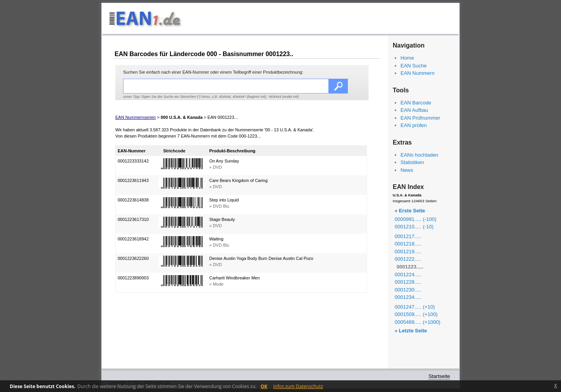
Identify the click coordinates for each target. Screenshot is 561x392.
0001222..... (408, 259)
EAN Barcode (416, 103)
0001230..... (408, 290)
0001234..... (408, 297)
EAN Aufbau (414, 110)
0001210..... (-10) (414, 227)
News (407, 170)
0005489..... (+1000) (417, 322)
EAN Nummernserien (136, 117)
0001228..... (408, 282)
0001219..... (408, 252)
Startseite (439, 376)
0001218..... (408, 244)
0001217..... (408, 236)
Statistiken (412, 162)
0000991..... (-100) (415, 219)
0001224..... (408, 275)
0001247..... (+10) (415, 307)
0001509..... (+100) (416, 314)
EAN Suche (414, 66)
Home (407, 58)
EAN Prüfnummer (420, 118)
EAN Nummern (417, 73)
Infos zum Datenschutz (298, 386)
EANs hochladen (419, 155)
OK (264, 386)
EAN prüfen (414, 125)
